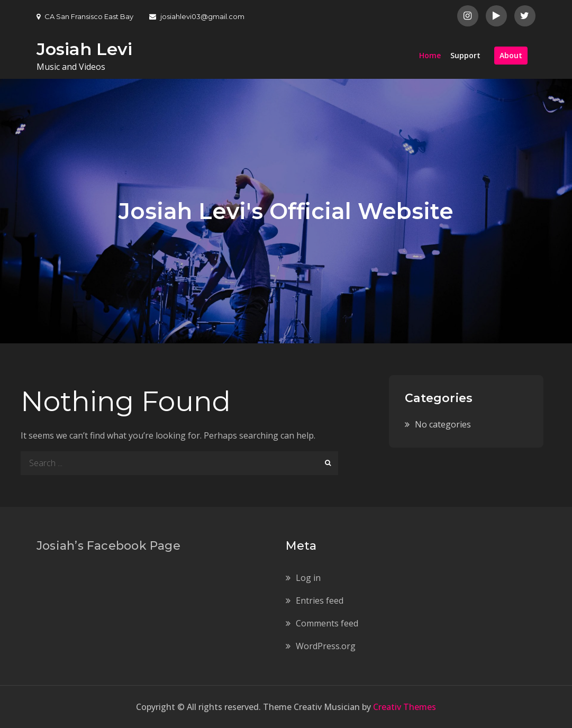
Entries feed (320, 600)
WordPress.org (326, 646)
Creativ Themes (405, 707)
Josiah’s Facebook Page (108, 546)
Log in (308, 578)
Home (430, 55)
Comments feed (327, 623)
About (511, 55)
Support (465, 55)
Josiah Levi (84, 49)
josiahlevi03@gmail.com (197, 16)
